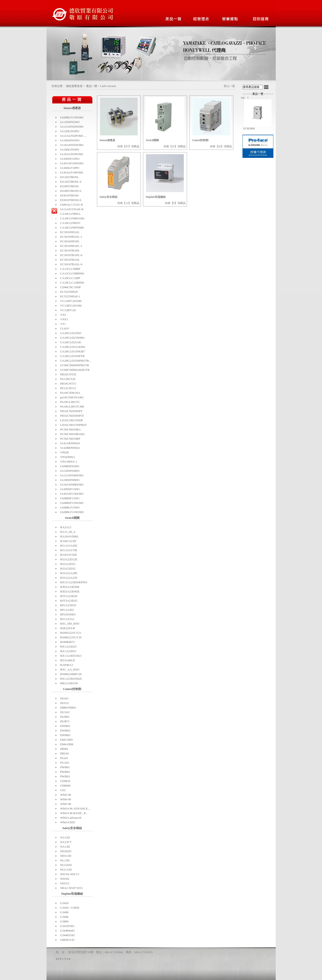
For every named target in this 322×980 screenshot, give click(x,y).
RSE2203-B (68, 628)
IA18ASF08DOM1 (72, 484)
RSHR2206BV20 (71, 674)
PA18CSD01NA (70, 393)
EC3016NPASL (70, 232)
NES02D (66, 851)
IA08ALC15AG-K (72, 205)
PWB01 (65, 767)
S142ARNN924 (70, 443)
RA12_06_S (68, 532)
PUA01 (65, 763)
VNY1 (64, 319)
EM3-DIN (67, 740)
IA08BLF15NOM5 (72, 512)
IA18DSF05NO (70, 140)
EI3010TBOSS (70, 195)
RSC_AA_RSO (70, 669)
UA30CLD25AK (71, 342)
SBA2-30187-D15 (72, 888)
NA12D (65, 837)
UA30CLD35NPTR (73, 356)
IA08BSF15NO (70, 498)
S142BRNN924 (70, 448)
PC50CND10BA (71, 429)
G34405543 (67, 935)
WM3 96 (66, 795)
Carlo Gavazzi (108, 86)
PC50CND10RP (70, 439)
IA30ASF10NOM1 (72, 163)
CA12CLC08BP (70, 269)
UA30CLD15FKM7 (73, 351)
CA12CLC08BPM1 (72, 273)
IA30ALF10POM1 (72, 172)
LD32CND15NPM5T (74, 425)
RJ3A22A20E (69, 573)
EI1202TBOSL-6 (71, 182)
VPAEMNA (68, 457)
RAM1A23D (68, 541)
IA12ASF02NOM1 (72, 127)
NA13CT (66, 842)
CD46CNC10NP (71, 287)
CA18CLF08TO (70, 223)
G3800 (64, 921)
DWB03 (65, 735)
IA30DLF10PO (70, 168)
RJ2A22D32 (68, 568)
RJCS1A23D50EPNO (74, 582)
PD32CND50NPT (71, 411)
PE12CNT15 (68, 388)
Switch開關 (152, 140)
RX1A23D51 (68, 651)
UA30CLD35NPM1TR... (76, 361)
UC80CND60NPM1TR (75, 365)
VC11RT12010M (71, 301)
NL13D (65, 860)
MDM (64, 749)
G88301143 (67, 940)
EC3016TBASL (70, 260)
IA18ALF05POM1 (72, 154)
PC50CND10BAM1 (73, 434)
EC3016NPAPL (70, 241)
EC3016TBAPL (70, 250)
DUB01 (65, 717)
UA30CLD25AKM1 (73, 347)
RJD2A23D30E (70, 587)
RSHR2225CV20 (71, 637)
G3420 (64, 903)
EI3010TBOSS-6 (71, 200)
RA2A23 (66, 527)
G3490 (64, 912)
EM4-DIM (67, 744)
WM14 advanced (71, 818)
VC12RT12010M (71, 306)
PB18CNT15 (68, 384)
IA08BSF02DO (70, 466)
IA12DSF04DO (70, 471)
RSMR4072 (68, 642)
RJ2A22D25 (68, 564)
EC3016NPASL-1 (71, 237)
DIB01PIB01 (68, 708)
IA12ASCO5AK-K (72, 209)
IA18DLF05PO (70, 149)
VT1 (63, 324)
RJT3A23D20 (69, 596)
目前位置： (58, 86)
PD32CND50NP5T (72, 416)
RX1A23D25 (68, 646)
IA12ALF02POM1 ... (73, 136)
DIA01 (65, 698)
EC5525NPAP (69, 292)
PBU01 (65, 753)
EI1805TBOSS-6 (71, 191)
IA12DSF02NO (70, 122)
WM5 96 (66, 804)
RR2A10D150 (69, 683)
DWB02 (65, 730)
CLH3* (65, 328)
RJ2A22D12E (69, 559)
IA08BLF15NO (70, 507)
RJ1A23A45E (69, 546)
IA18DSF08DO (70, 480)
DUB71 (65, 721)
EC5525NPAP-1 (70, 296)
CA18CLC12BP (70, 278)
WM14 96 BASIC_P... (74, 813)
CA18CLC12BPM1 (72, 283)
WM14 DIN (68, 822)
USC (63, 790)
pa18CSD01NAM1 (72, 397)
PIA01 (64, 758)
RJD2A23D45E (70, 591)
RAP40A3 (67, 665)
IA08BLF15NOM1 (72, 117)
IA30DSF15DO (70, 489)
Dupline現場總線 (156, 197)
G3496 (64, 917)
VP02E (65, 452)
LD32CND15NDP (72, 420)
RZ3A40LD (68, 660)
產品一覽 (92, 86)
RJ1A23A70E (69, 550)
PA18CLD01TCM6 (72, 406)
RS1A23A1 (67, 619)
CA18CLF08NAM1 (73, 218)
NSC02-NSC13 (70, 874)
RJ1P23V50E (69, 555)
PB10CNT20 (68, 374)
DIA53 (65, 703)
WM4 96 (66, 799)
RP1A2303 (67, 610)
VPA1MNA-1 (69, 462)
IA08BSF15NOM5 (72, 503)
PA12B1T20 (68, 379)
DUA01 (65, 712)
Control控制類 (200, 140)
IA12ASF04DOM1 (72, 475)
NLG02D (66, 865)
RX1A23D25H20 (71, 679)
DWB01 (65, 726)
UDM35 (65, 781)
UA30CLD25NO (71, 333)
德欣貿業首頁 (74, 86)
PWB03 (65, 776)
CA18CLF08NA (70, 214)
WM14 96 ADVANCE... (75, 808)
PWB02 (65, 772)
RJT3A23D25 (69, 601)
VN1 (63, 315)
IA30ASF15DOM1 (72, 494)
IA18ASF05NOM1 (72, 145)
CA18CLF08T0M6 (72, 228)
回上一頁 (229, 86)
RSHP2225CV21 (71, 633)
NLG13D (66, 870)
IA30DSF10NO (70, 159)
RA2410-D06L (70, 536)
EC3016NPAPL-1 (71, 246)
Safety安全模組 (109, 197)
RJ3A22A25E (69, 578)
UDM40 (65, 786)
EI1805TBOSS (70, 186)
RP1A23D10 (68, 605)
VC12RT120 (68, 310)
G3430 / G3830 (70, 908)
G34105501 (67, 926)
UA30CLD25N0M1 (73, 338)
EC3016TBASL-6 (71, 264)
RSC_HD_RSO (70, 624)
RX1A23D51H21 (71, 656)
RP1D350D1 (68, 614)
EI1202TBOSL (70, 177)
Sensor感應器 (108, 140)
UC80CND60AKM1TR (75, 370)
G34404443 (67, 931)
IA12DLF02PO (70, 131)
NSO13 (65, 883)
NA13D (65, 847)
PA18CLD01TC (70, 402)
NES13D (66, 856)
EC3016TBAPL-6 (71, 255)
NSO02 (65, 879)
